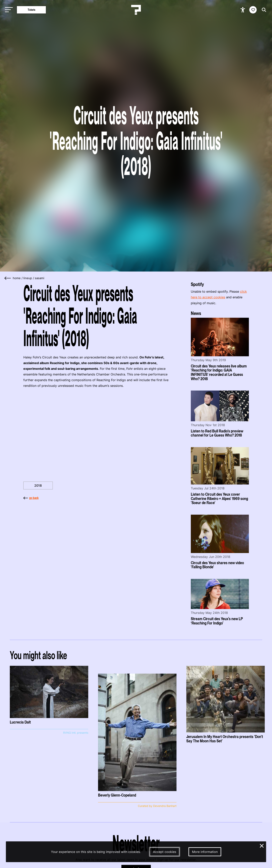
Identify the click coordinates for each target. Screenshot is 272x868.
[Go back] (8, 278)
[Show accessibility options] (243, 10)
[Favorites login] (253, 10)
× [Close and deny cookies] (262, 845)
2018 (38, 485)
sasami (40, 278)
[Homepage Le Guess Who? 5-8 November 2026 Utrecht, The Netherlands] (136, 10)
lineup (28, 278)
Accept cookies (165, 852)
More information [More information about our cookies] (205, 852)
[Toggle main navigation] (8, 10)
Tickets (31, 10)
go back (31, 498)
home (17, 278)
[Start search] (263, 10)
